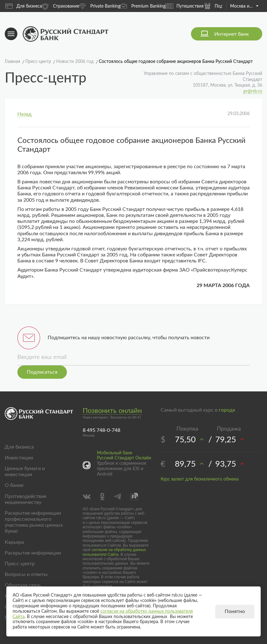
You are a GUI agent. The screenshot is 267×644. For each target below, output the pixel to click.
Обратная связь (23, 585)
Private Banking (100, 6)
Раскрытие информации (33, 553)
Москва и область (244, 6)
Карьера (14, 542)
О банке (14, 485)
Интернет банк (231, 34)
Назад (24, 114)
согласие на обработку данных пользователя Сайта (114, 552)
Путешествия (184, 6)
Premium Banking (143, 6)
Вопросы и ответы (26, 574)
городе (227, 410)
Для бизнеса (24, 6)
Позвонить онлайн (112, 411)
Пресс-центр (20, 564)
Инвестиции (19, 458)
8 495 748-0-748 (101, 430)
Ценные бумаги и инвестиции (25, 472)
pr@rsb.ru (253, 91)
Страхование (61, 6)
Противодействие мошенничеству (26, 499)
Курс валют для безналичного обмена (200, 479)
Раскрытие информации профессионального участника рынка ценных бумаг (34, 522)
